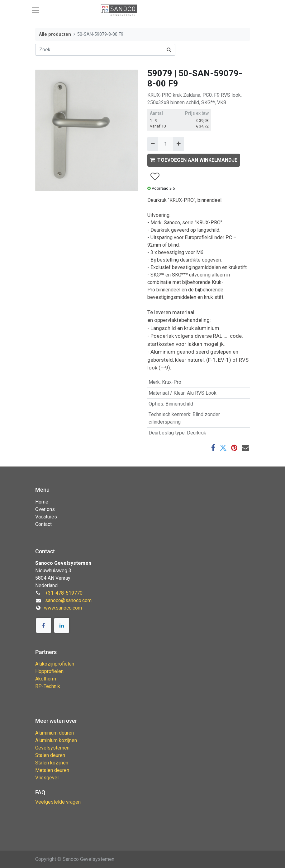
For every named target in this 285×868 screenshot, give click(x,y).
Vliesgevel (47, 778)
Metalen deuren (52, 770)
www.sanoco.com (63, 608)
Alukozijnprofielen (55, 664)
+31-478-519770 (64, 593)
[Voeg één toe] (179, 144)
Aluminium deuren (55, 733)
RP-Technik (48, 686)
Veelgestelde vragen (58, 802)
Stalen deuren (50, 755)
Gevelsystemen (52, 748)
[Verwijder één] (153, 144)
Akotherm (46, 679)
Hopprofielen (49, 671)
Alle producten (55, 34)
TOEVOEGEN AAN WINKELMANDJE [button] (194, 160)
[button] (155, 177)
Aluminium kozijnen (56, 740)
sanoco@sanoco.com (68, 600)
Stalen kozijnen (52, 763)
